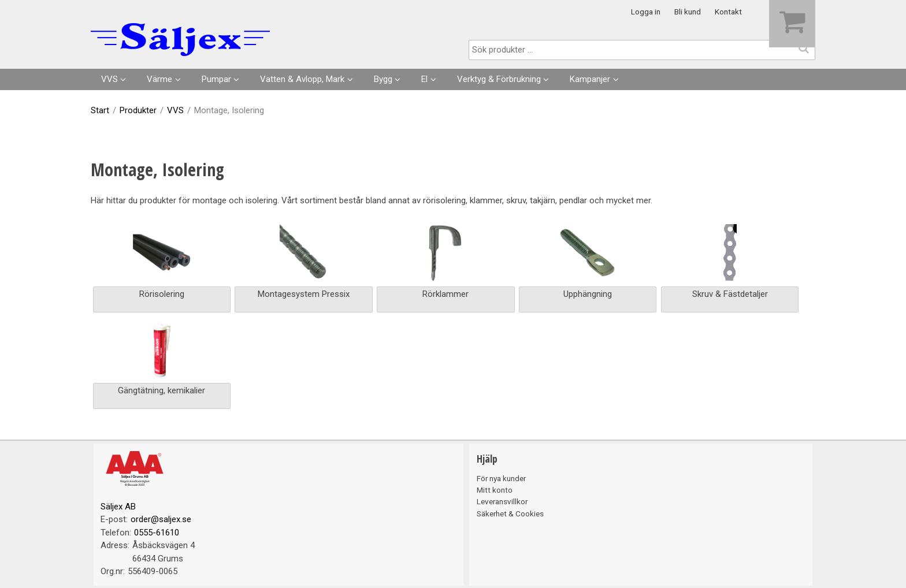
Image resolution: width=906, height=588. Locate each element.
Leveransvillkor (502, 501)
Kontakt (728, 12)
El (424, 79)
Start (100, 110)
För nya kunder (501, 478)
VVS (109, 79)
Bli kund (688, 12)
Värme (159, 79)
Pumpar (216, 79)
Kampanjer (590, 79)
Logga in (646, 12)
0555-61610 (157, 533)
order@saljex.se (161, 519)
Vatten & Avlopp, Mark (302, 79)
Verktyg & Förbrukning (499, 79)
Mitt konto (495, 490)
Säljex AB (118, 507)
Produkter (138, 110)
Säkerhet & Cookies (510, 513)
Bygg (383, 79)
